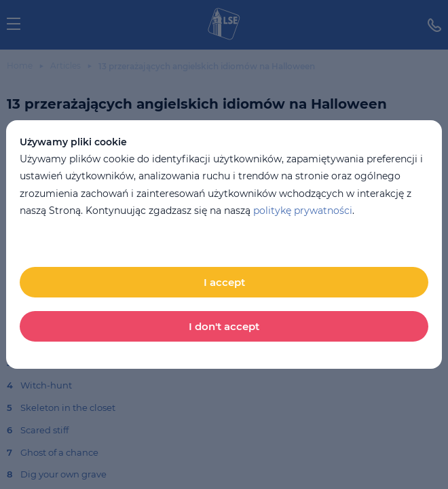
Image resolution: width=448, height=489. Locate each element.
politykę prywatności (303, 211)
